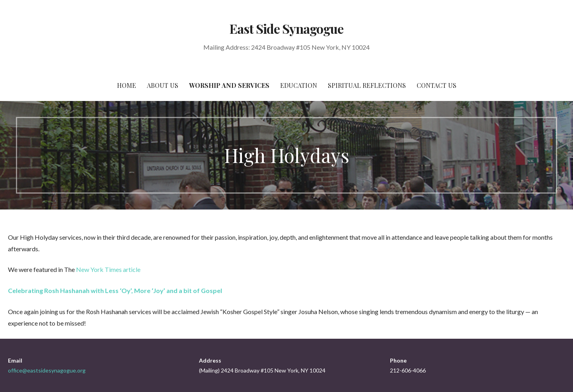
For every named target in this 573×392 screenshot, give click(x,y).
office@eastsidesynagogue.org (47, 370)
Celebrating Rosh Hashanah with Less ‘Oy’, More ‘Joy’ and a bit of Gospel (115, 290)
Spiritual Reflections (367, 85)
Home (127, 85)
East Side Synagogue (287, 28)
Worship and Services (229, 85)
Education (299, 85)
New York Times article (108, 269)
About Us (163, 85)
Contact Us (437, 85)
